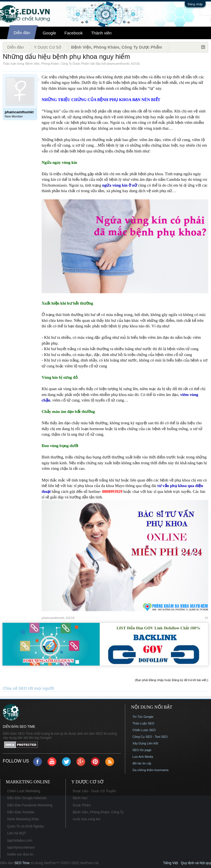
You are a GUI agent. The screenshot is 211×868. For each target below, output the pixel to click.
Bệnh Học (80, 798)
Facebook (74, 33)
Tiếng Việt (170, 863)
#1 (207, 618)
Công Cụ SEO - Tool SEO (150, 737)
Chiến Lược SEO (144, 730)
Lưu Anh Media (143, 757)
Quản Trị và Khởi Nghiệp (26, 826)
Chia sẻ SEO (15, 688)
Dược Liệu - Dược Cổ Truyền (94, 791)
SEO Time (22, 863)
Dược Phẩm (82, 805)
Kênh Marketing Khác (23, 819)
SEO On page (142, 750)
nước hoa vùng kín (87, 819)
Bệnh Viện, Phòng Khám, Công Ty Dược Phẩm (57, 64)
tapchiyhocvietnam (21, 847)
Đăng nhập (195, 4)
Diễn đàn (22, 33)
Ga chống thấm (143, 770)
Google (49, 33)
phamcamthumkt (118, 64)
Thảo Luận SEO (143, 723)
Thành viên (101, 33)
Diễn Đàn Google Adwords (27, 798)
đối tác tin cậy (142, 763)
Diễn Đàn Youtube (21, 812)
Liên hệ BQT (17, 833)
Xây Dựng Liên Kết (145, 743)
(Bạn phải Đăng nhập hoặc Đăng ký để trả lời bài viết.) (172, 680)
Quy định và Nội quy (196, 863)
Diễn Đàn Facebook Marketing (30, 805)
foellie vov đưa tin (20, 854)
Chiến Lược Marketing (24, 791)
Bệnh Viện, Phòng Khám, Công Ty (98, 812)
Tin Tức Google (143, 717)
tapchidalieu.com (20, 841)
